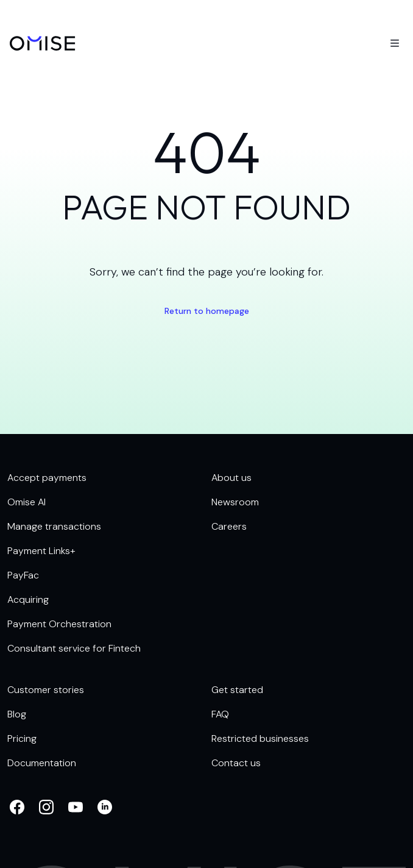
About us (231, 478)
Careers (229, 526)
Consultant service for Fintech (74, 648)
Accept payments (47, 478)
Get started (237, 690)
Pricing (22, 738)
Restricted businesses (260, 738)
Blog (17, 714)
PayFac (23, 575)
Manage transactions (54, 526)
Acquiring (28, 599)
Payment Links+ (41, 551)
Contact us (236, 763)
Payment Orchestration (59, 624)
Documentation (42, 763)
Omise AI (26, 502)
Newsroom (235, 502)
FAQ (220, 714)
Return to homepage (207, 311)
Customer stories (46, 690)
